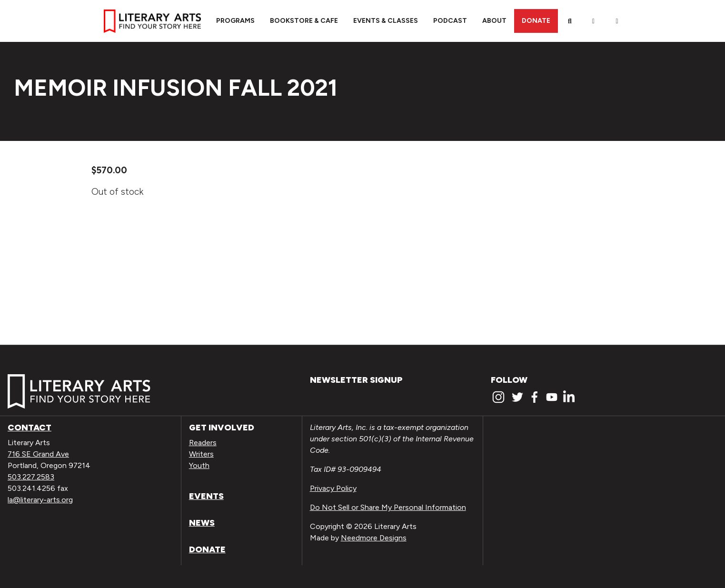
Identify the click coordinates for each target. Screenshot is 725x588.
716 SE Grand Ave (38, 454)
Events (206, 496)
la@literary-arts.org (40, 500)
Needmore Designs (374, 538)
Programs (235, 21)
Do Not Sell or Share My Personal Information (388, 507)
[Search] (570, 21)
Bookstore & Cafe (304, 21)
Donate (536, 21)
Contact (30, 428)
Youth (199, 465)
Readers (203, 443)
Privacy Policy (333, 488)
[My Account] (594, 21)
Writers (201, 454)
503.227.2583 (31, 477)
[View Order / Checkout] (617, 21)
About (494, 21)
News (202, 523)
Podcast (450, 21)
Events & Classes (386, 21)
